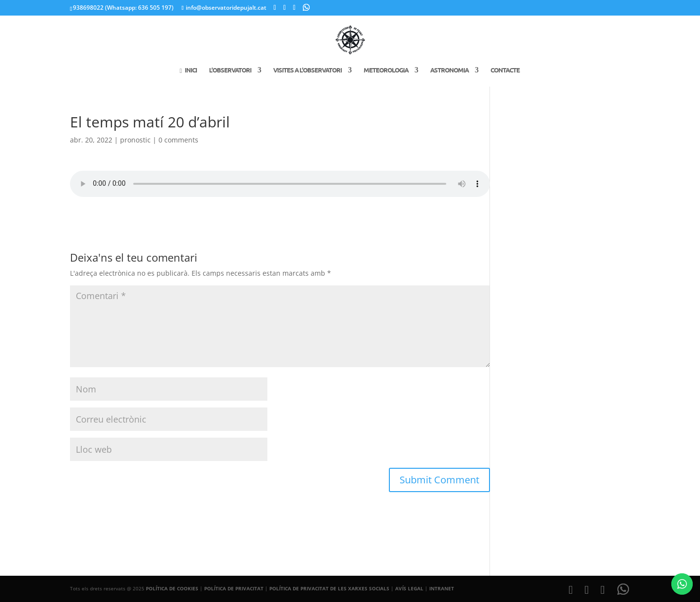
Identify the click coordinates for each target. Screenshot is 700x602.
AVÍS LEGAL (409, 588)
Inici (188, 70)
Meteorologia (386, 70)
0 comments (178, 140)
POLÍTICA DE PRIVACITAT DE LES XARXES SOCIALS (329, 588)
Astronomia (449, 70)
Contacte (505, 70)
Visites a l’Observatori (307, 70)
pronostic (135, 140)
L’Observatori (230, 70)
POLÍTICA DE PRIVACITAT (234, 588)
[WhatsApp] (306, 7)
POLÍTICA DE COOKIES (172, 588)
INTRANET (442, 588)
